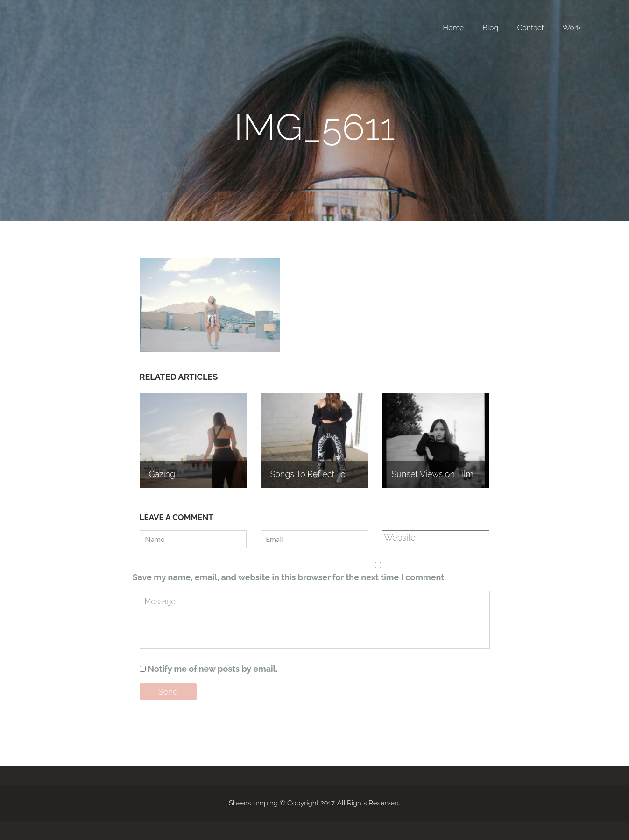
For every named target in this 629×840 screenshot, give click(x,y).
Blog (490, 28)
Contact (530, 28)
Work (572, 28)
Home (453, 28)
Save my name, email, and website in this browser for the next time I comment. (290, 577)
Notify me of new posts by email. (212, 669)
